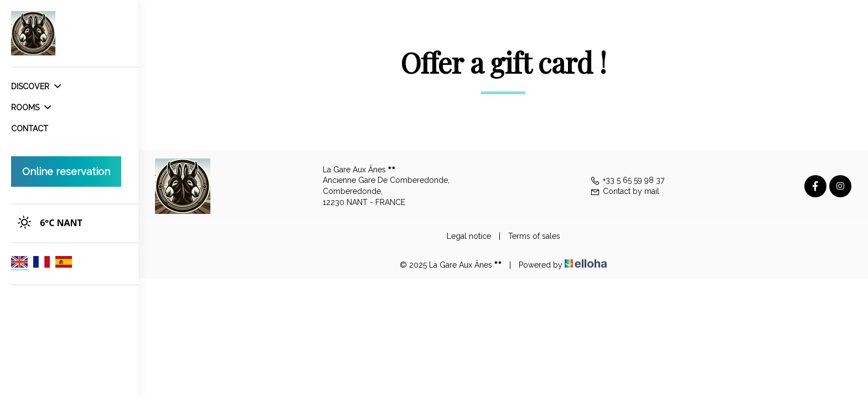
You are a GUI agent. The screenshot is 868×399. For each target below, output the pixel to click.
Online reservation (66, 172)
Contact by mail (625, 191)
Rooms (31, 108)
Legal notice (469, 236)
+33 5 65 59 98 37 (627, 180)
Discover (36, 86)
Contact (30, 129)
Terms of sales (534, 236)
